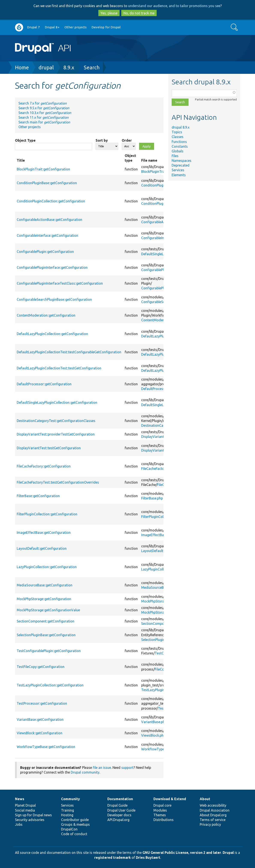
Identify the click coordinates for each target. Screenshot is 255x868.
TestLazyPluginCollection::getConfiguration (50, 685)
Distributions (163, 820)
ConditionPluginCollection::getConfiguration (51, 201)
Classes (178, 137)
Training (67, 810)
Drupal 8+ (52, 27)
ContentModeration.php (160, 320)
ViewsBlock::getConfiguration (40, 733)
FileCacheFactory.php (157, 469)
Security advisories (30, 820)
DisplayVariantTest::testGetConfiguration (49, 448)
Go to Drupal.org (19, 27)
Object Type (25, 140)
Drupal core (162, 805)
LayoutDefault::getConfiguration (42, 548)
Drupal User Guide (121, 810)
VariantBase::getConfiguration (40, 719)
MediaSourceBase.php (158, 587)
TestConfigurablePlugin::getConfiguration (49, 651)
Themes (160, 815)
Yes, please (109, 13)
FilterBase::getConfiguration (38, 496)
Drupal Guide (117, 805)
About (205, 799)
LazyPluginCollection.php (160, 569)
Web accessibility (213, 805)
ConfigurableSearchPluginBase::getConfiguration (54, 299)
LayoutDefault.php (155, 551)
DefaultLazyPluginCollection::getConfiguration (52, 334)
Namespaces (181, 161)
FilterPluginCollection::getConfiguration (47, 514)
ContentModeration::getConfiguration (46, 315)
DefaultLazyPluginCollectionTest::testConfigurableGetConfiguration (69, 352)
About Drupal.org (213, 815)
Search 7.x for (43, 103)
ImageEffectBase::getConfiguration (44, 533)
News (20, 799)
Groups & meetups (75, 824)
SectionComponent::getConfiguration (46, 621)
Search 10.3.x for (45, 113)
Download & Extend (170, 799)
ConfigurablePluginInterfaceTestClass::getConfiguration (60, 283)
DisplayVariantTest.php (159, 437)
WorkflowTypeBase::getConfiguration (46, 747)
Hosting (67, 815)
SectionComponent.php (159, 624)
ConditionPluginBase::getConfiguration (47, 183)
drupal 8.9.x (181, 127)
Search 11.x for (43, 117)
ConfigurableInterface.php (161, 238)
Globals (178, 151)
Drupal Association (215, 810)
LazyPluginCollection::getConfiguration (47, 567)
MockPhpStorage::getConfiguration (44, 599)
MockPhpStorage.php (158, 601)
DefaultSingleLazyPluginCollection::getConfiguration (57, 402)
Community (70, 799)
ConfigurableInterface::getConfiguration (47, 235)
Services (178, 170)
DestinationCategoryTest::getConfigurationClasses (56, 421)
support (127, 768)
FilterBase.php (152, 498)
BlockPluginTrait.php (157, 171)
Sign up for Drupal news (33, 815)
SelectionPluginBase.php (160, 640)
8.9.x (69, 68)
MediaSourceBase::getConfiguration (45, 585)
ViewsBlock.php (153, 735)
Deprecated (181, 165)
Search (92, 68)
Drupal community (85, 772)
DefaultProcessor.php (158, 389)
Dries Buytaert (148, 857)
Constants (180, 146)
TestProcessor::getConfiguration (42, 703)
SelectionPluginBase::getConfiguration (46, 635)
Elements (179, 175)
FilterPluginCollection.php (161, 517)
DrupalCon (69, 829)
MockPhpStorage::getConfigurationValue (48, 610)
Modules (160, 810)
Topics (177, 132)
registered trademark (112, 857)
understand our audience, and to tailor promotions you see (174, 6)
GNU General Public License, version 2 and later (182, 853)
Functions (179, 142)
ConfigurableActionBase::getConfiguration (49, 220)
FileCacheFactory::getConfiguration (44, 466)
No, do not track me (139, 13)
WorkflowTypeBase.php (160, 749)
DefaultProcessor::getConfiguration (44, 384)
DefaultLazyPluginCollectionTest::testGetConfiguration (59, 368)
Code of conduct (74, 834)
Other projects (76, 27)
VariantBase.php (154, 722)
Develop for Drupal (106, 27)
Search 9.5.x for (44, 108)
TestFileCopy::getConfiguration (41, 667)
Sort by (102, 140)
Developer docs (119, 815)
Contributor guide (75, 820)
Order (127, 140)
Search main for (44, 122)
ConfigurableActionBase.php (163, 222)
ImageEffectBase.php (157, 535)
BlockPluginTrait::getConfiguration (43, 169)
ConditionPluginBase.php (161, 185)
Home (22, 68)
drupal (46, 68)
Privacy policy (210, 824)
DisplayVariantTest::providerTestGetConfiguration (56, 434)
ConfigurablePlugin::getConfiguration (45, 252)
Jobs (19, 824)
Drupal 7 (33, 27)
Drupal (228, 853)
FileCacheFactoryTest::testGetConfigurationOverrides (58, 482)
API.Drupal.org (118, 820)
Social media (25, 810)
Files (175, 156)
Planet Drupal (25, 805)
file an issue (102, 768)
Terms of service (213, 820)
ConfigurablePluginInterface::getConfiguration (52, 267)
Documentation (120, 799)
